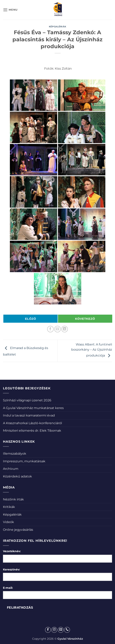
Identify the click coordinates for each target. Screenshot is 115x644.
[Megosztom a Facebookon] (50, 329)
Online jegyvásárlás (18, 530)
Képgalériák (57, 27)
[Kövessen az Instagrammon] (54, 630)
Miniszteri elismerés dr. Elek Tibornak (32, 431)
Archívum (11, 469)
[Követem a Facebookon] (48, 630)
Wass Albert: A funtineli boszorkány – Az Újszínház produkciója (92, 350)
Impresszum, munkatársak (24, 461)
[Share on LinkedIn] (65, 329)
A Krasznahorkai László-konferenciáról (32, 423)
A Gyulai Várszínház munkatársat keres (33, 408)
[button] (10, 10)
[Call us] (67, 630)
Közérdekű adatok (17, 476)
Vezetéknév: (12, 551)
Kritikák (9, 507)
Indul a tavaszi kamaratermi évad (29, 415)
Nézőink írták (13, 499)
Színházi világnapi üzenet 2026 (27, 400)
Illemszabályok (15, 454)
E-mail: (8, 588)
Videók (8, 522)
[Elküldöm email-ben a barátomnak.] (57, 329)
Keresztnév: (11, 569)
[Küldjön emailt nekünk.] (61, 630)
